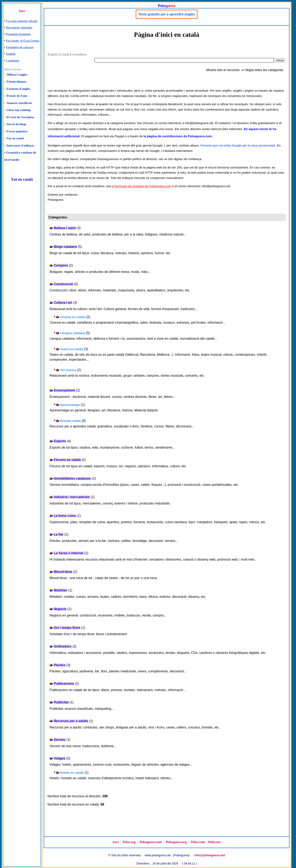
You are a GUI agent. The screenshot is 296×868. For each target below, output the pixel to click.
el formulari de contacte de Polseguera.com (142, 186)
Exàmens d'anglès (18, 89)
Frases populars (17, 131)
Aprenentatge (70, 405)
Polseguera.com (151, 842)
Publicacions (64, 684)
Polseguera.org (176, 842)
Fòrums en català (67, 460)
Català (65, 54)
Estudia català (70, 421)
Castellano (13, 61)
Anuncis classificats (19, 103)
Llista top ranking (18, 110)
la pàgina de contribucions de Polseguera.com (178, 136)
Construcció (63, 284)
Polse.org (129, 842)
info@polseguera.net (210, 855)
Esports (60, 441)
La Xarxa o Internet (68, 553)
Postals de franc (17, 96)
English (11, 54)
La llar (58, 534)
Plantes (60, 665)
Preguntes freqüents (18, 34)
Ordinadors (62, 646)
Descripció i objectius (19, 28)
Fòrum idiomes (17, 82)
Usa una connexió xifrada (22, 21)
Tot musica (68, 370)
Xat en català (15, 138)
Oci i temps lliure (67, 628)
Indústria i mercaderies (72, 497)
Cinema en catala (73, 317)
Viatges (60, 758)
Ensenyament (64, 390)
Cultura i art (63, 303)
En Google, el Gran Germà (23, 41)
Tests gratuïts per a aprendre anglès (166, 14)
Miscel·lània (63, 572)
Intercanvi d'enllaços (20, 145)
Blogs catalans (65, 247)
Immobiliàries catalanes (72, 478)
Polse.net (214, 842)
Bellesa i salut (65, 228)
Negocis (60, 609)
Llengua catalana (73, 333)
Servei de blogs (16, 124)
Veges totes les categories (264, 70)
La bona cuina (65, 516)
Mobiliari (60, 590)
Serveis (60, 740)
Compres (61, 265)
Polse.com (198, 842)
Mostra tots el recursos (223, 70)
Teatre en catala (72, 349)
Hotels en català (72, 773)
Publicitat (61, 702)
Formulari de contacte (20, 47)
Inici (22, 11)
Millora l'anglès (17, 75)
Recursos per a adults (71, 721)
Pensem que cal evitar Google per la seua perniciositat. (238, 145)
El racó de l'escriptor (20, 117)
